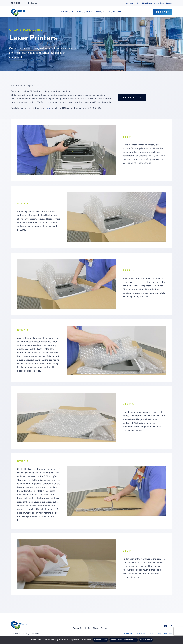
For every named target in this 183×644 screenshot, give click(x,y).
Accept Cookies (100, 640)
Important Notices (165, 634)
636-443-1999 (132, 3)
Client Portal (147, 3)
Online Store (159, 3)
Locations (115, 12)
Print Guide (132, 98)
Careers (169, 3)
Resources (85, 12)
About (100, 12)
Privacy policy (146, 640)
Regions (16, 3)
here (48, 108)
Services (68, 12)
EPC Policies (127, 634)
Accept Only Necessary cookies (124, 640)
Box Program (140, 634)
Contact (163, 12)
